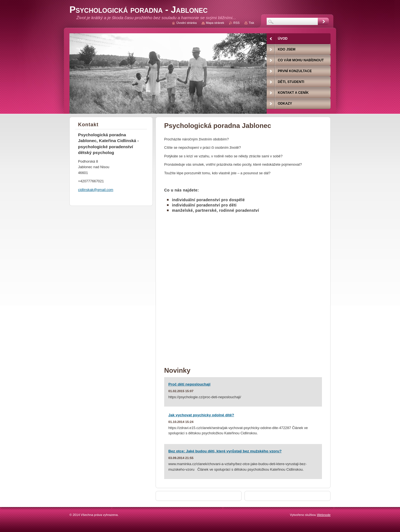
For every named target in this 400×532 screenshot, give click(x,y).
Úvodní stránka (187, 23)
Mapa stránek (215, 23)
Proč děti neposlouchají (189, 384)
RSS (236, 23)
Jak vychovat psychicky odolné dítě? (201, 415)
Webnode (324, 515)
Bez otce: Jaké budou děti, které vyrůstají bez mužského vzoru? (225, 451)
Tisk (251, 23)
